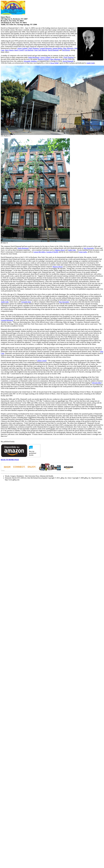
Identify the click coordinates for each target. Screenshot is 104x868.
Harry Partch (9, 50)
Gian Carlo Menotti (41, 50)
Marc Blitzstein (68, 48)
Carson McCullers (39, 252)
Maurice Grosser (43, 59)
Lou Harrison (29, 50)
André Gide (90, 63)
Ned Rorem (66, 50)
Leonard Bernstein (46, 48)
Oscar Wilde (54, 63)
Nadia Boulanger (34, 57)
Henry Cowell (19, 50)
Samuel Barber (57, 48)
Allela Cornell (42, 361)
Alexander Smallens (30, 61)
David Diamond (53, 50)
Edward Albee (97, 383)
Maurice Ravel (60, 250)
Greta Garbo (83, 252)
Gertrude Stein (26, 302)
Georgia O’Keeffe (52, 252)
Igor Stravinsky (89, 248)
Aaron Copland (22, 48)
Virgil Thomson (33, 48)
